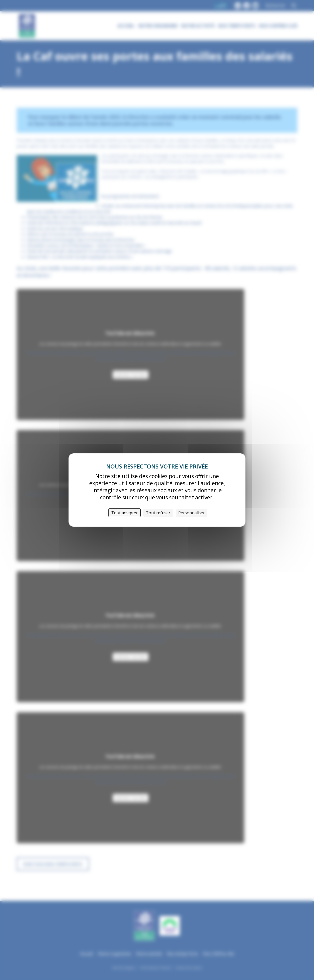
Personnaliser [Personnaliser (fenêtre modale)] (192, 513)
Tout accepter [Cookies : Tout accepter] (125, 513)
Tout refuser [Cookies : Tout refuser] (158, 513)
